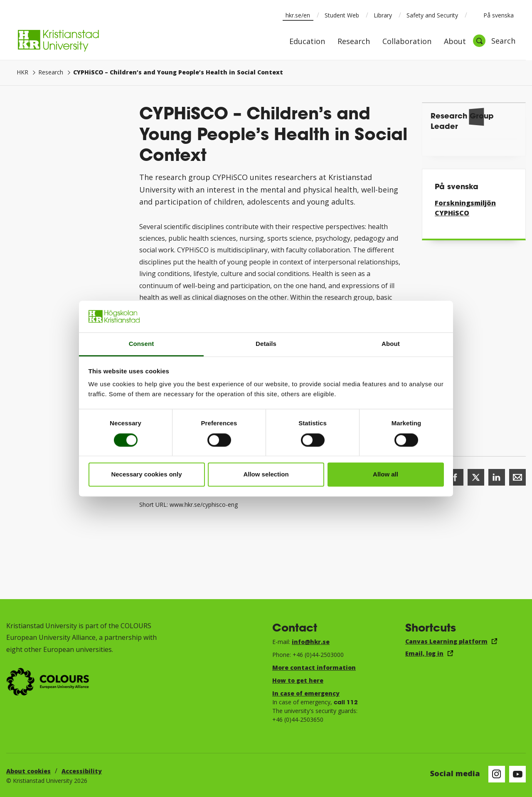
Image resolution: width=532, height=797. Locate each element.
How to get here (298, 680)
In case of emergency (306, 693)
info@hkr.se (311, 642)
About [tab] (391, 344)
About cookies (28, 771)
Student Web (342, 15)
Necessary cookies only (146, 475)
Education (307, 42)
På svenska (493, 15)
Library (383, 15)
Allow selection (266, 475)
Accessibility (82, 771)
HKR (22, 72)
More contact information (314, 667)
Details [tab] (266, 344)
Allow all (385, 475)
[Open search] (494, 41)
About (455, 42)
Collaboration (407, 42)
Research (354, 42)
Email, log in (424, 653)
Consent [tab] (142, 344)
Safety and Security (432, 15)
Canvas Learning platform (446, 641)
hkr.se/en (298, 15)
